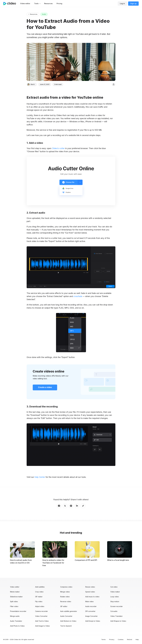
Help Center (40, 477)
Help (137, 639)
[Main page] (11, 4)
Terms (103, 639)
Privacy (112, 639)
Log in (122, 3)
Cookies (121, 639)
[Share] (114, 84)
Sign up (133, 3)
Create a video (45, 387)
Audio (44, 14)
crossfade (78, 296)
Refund (130, 639)
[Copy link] (83, 506)
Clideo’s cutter (58, 148)
